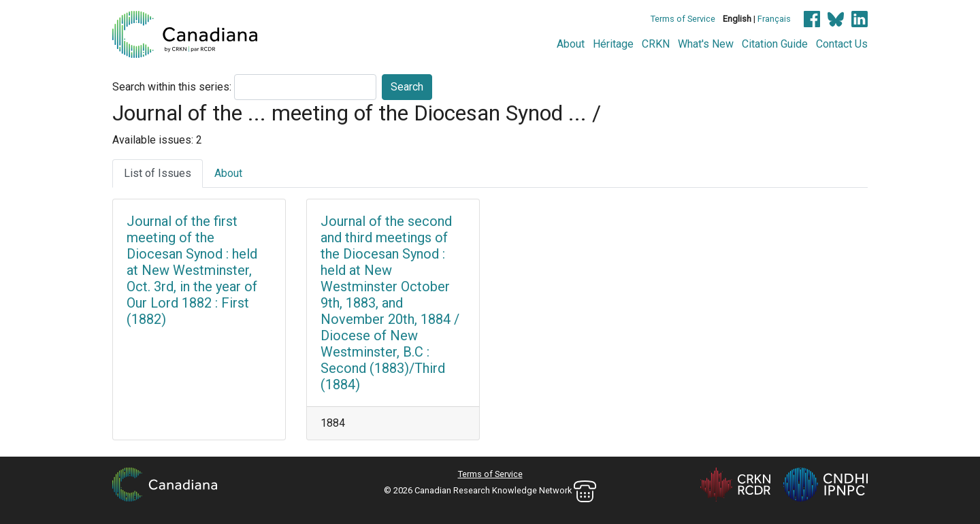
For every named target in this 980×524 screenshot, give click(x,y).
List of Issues (158, 173)
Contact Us (842, 44)
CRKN (656, 44)
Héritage (613, 44)
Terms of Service (683, 19)
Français (774, 19)
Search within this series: (172, 87)
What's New (706, 44)
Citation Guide (775, 44)
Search (407, 87)
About (571, 44)
